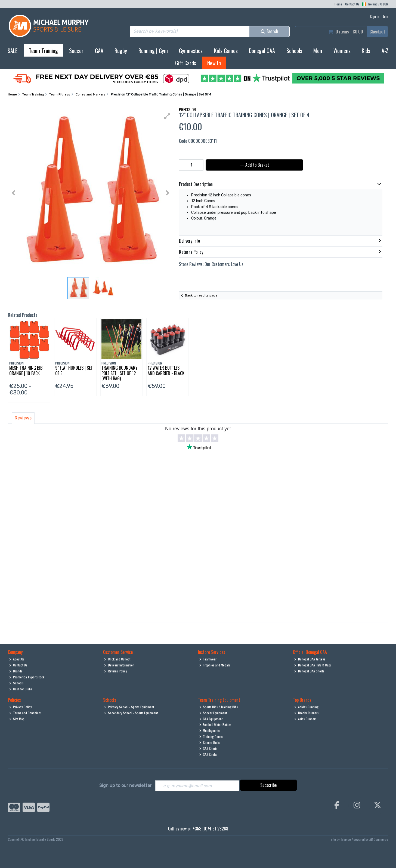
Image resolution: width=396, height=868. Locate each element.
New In (214, 63)
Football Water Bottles (215, 725)
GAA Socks (208, 754)
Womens (342, 51)
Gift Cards (186, 63)
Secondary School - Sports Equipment (131, 713)
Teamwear (208, 659)
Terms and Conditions (25, 713)
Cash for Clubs (21, 689)
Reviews (23, 418)
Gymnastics (191, 51)
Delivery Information (119, 665)
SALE (13, 51)
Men (318, 51)
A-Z (385, 51)
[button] (167, 116)
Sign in (375, 16)
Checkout (377, 32)
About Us (17, 659)
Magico (346, 840)
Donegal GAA (262, 51)
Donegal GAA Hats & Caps (313, 665)
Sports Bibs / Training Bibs (219, 707)
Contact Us (352, 4)
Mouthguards (210, 730)
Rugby (121, 51)
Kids (366, 51)
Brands (16, 671)
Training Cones (211, 736)
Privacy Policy (20, 707)
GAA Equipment (211, 719)
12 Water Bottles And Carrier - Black (166, 370)
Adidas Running (306, 707)
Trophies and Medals (215, 665)
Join (386, 16)
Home (338, 4)
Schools (294, 51)
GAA (99, 51)
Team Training (43, 51)
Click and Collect (117, 659)
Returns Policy (115, 671)
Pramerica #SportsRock (27, 677)
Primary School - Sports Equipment (129, 707)
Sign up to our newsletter (125, 785)
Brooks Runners (306, 713)
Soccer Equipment (213, 713)
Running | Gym (153, 51)
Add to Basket (253, 165)
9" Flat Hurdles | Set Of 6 (74, 370)
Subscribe (268, 785)
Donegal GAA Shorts (309, 671)
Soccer (76, 51)
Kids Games (226, 51)
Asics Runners (305, 719)
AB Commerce (379, 840)
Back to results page (201, 295)
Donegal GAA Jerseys (310, 659)
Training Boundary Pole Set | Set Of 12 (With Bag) (120, 373)
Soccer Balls (210, 742)
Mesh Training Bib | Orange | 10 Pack (27, 370)
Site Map (17, 719)
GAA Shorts (208, 748)
